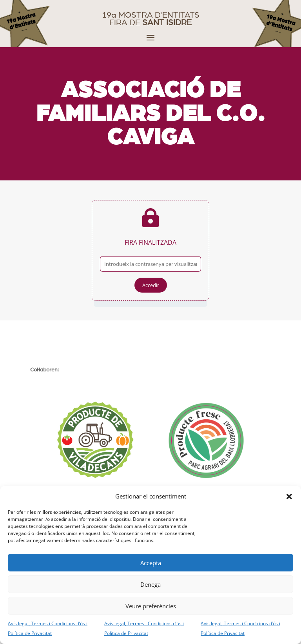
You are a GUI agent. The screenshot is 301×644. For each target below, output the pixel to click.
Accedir (151, 285)
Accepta (151, 563)
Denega (150, 584)
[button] (289, 497)
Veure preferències (151, 606)
